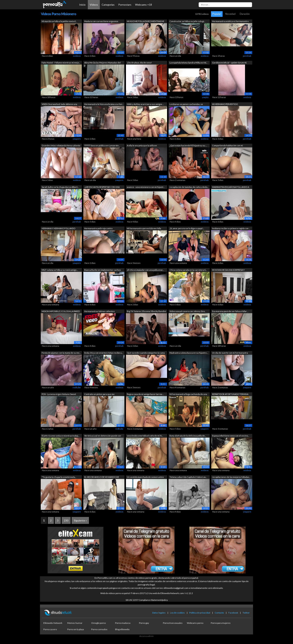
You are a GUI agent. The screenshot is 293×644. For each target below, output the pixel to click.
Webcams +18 (144, 5)
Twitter (246, 613)
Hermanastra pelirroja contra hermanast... (98, 229)
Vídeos (94, 5)
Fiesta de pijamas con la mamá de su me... (61, 353)
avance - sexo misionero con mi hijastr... (146, 187)
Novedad (230, 14)
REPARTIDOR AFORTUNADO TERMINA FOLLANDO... (230, 395)
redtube (77, 387)
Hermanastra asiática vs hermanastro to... (230, 22)
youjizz (205, 97)
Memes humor (75, 623)
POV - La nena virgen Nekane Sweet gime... (59, 395)
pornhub (247, 56)
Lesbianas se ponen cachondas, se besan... (186, 104)
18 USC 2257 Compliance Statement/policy (147, 600)
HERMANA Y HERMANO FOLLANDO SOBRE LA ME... (58, 229)
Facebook (233, 613)
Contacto (219, 613)
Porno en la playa (76, 629)
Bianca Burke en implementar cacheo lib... (102, 270)
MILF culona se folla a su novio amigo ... (60, 270)
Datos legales (159, 613)
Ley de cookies (177, 613)
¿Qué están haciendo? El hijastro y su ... (188, 145)
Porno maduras (123, 623)
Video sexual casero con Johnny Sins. (187, 311)
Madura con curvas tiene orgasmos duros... (101, 22)
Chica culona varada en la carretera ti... (188, 270)
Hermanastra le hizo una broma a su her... (104, 104)
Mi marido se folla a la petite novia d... (59, 21)
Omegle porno (98, 623)
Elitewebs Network (53, 623)
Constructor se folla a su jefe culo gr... (187, 21)
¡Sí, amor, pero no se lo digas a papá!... (187, 228)
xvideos (77, 56)
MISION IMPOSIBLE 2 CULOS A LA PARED (61, 311)
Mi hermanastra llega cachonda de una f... (188, 395)
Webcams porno (195, 623)
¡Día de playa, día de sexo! (139, 63)
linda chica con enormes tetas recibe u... (104, 353)
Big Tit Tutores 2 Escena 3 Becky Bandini (146, 311)
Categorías (108, 5)
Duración (245, 14)
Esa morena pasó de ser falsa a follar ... (230, 311)
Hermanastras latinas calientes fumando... (100, 312)
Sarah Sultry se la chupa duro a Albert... (60, 187)
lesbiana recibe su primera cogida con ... (231, 228)
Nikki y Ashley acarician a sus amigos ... (145, 104)
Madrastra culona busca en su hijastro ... (189, 353)
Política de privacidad (200, 613)
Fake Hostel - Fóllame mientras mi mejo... (61, 63)
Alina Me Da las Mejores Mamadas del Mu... (102, 63)
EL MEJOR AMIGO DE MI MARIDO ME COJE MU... (102, 477)
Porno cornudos (99, 629)
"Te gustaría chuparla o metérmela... (59, 477)
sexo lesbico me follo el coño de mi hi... (145, 436)
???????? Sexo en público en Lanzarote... (102, 145)
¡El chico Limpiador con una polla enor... (145, 270)
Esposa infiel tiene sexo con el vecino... (230, 436)
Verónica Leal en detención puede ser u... (103, 436)
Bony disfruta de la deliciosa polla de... (188, 436)
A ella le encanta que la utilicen (142, 145)
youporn (77, 139)
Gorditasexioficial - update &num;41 (229, 63)
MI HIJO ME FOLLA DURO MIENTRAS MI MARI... (145, 22)
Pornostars (125, 5)
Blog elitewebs (122, 629)
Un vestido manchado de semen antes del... (145, 477)
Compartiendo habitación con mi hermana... (228, 146)
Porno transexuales (173, 623)
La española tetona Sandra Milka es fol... (188, 63)
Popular (217, 14)
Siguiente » (80, 520)
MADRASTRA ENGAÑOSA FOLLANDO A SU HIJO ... (231, 187)
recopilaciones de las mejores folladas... (231, 477)
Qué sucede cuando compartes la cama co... (146, 353)
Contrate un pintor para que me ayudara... (99, 395)
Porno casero (50, 629)
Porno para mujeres (221, 623)
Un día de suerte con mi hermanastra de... (230, 353)
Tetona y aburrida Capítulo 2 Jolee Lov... (188, 477)
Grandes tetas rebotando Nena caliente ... (61, 146)
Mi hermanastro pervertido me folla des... (144, 229)
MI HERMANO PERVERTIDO (225, 104)
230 (66, 520)
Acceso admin (146, 636)
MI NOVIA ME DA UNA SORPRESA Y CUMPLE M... (228, 270)
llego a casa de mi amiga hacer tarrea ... (145, 394)
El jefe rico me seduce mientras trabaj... (60, 436)
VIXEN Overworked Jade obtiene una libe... (59, 104)
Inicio (82, 5)
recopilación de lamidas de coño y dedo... (189, 187)
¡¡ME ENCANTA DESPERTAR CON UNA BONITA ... (102, 187)
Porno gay (144, 623)
